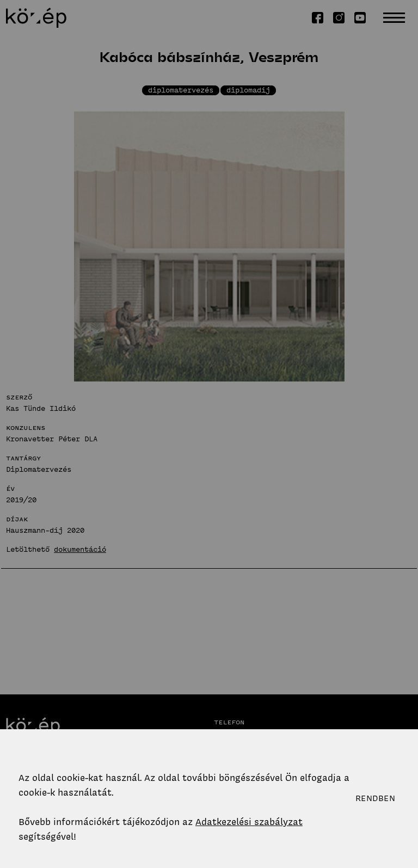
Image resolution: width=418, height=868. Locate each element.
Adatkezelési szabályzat (249, 822)
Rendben (375, 798)
